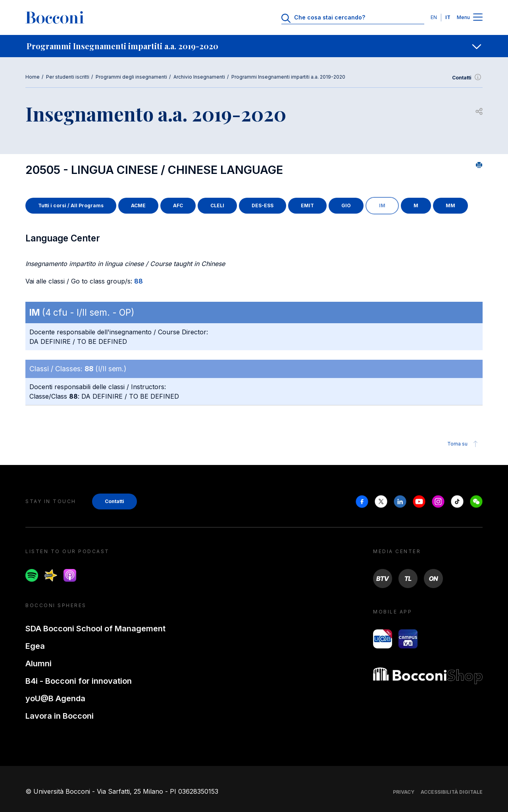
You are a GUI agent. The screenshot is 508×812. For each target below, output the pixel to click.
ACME (138, 205)
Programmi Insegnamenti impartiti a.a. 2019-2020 (288, 77)
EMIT (307, 205)
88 (139, 281)
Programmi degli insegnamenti (131, 77)
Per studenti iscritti (68, 77)
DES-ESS (263, 205)
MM (450, 205)
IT (448, 17)
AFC (178, 205)
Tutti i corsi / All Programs (71, 205)
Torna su (464, 444)
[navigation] (254, 46)
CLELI (217, 205)
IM (382, 205)
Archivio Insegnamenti (199, 77)
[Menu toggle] (478, 18)
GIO (346, 205)
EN (434, 17)
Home (33, 77)
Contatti (467, 78)
